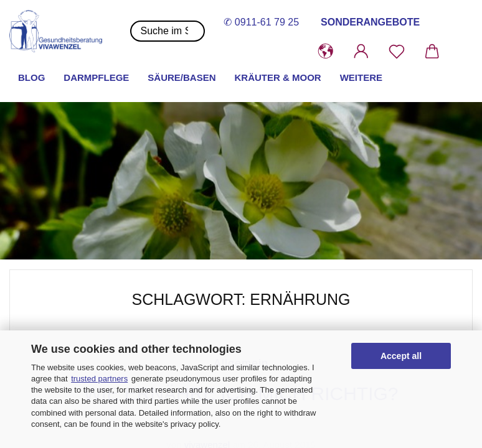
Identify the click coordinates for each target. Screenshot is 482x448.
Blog (31, 77)
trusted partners (99, 379)
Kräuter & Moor (278, 77)
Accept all (401, 356)
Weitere (361, 77)
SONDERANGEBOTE (370, 22)
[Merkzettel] (396, 52)
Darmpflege (96, 77)
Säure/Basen (182, 77)
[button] (325, 52)
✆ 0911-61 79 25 (261, 22)
